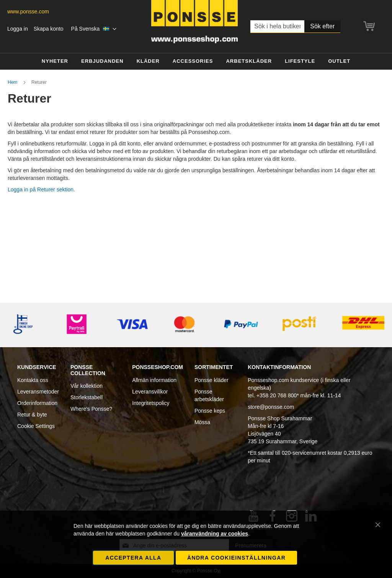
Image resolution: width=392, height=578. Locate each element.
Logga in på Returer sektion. (41, 189)
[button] (94, 29)
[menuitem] (55, 61)
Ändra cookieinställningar (236, 558)
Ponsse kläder (212, 380)
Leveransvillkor (150, 392)
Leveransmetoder (38, 392)
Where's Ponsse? (91, 409)
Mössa (202, 422)
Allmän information (154, 380)
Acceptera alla (133, 558)
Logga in (18, 29)
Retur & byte (32, 415)
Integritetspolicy (151, 403)
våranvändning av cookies (215, 534)
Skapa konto (49, 29)
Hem (13, 82)
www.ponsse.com (28, 11)
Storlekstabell (87, 397)
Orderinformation (37, 403)
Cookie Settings (36, 426)
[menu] (196, 61)
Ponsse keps (210, 411)
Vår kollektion (87, 386)
